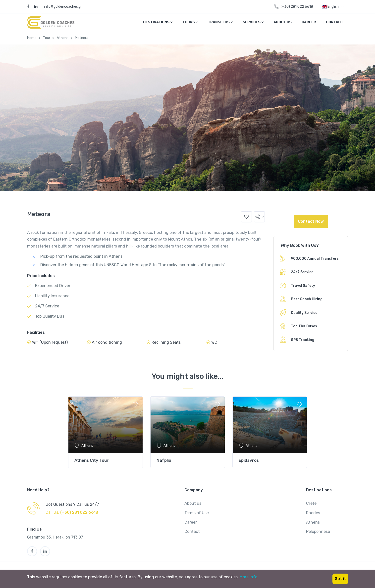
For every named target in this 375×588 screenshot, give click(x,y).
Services (253, 22)
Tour (47, 38)
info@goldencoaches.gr (63, 7)
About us (193, 503)
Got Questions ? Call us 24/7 (72, 504)
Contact (335, 22)
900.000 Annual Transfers (315, 259)
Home (32, 38)
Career (309, 22)
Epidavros (249, 460)
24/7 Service (302, 272)
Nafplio (164, 460)
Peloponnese (318, 531)
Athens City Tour (92, 460)
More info (248, 577)
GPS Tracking (303, 340)
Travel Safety (303, 286)
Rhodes (313, 513)
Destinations (158, 22)
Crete (311, 503)
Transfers (220, 22)
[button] (259, 217)
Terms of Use (197, 513)
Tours (190, 22)
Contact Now (311, 221)
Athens (63, 38)
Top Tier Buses (304, 326)
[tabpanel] (106, 432)
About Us (283, 22)
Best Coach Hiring (307, 299)
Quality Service (304, 313)
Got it (340, 579)
